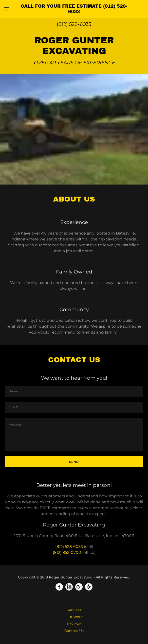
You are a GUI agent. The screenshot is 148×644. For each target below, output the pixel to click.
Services (74, 610)
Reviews (74, 624)
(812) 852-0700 (67, 552)
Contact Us (74, 631)
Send (74, 462)
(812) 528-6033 (74, 24)
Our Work (74, 617)
